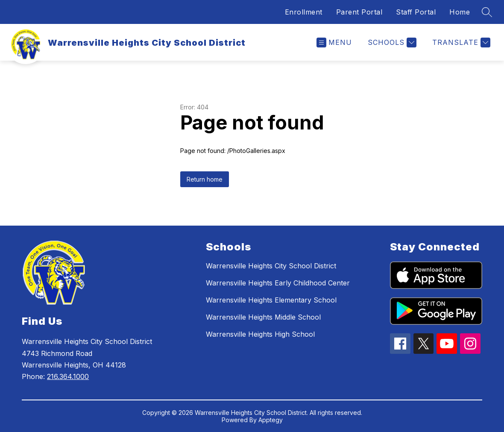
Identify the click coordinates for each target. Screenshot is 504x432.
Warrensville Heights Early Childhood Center (278, 283)
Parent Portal (359, 12)
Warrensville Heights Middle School (263, 317)
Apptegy (271, 420)
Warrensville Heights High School (260, 334)
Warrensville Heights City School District (271, 266)
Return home (205, 179)
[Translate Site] (460, 43)
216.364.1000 (68, 376)
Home (460, 12)
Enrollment (304, 12)
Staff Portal (416, 12)
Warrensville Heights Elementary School (271, 300)
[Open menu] (334, 43)
